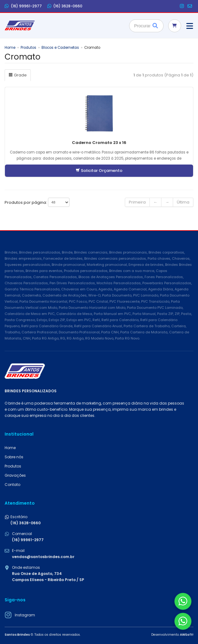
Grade (18, 75)
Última (183, 202)
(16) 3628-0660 (65, 6)
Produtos (28, 48)
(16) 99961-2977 (23, 6)
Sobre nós (14, 457)
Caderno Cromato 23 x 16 (99, 143)
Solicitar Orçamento (99, 171)
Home (10, 48)
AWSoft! (187, 635)
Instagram (25, 615)
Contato (12, 485)
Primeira (137, 202)
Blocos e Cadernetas (60, 48)
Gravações (15, 475)
